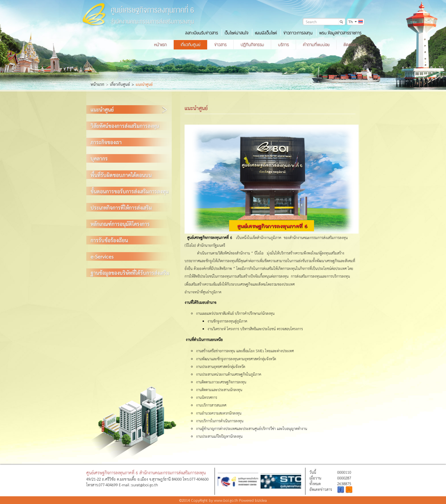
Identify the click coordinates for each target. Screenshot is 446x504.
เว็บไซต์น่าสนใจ (236, 33)
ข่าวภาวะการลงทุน (298, 33)
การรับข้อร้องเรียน (109, 240)
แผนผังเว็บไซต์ (266, 33)
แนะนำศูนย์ (102, 109)
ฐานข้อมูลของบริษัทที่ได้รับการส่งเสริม (130, 273)
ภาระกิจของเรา (106, 142)
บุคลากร (99, 158)
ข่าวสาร (220, 45)
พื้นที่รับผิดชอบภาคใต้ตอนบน (121, 175)
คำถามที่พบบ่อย (316, 45)
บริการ (283, 45)
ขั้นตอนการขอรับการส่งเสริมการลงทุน (130, 191)
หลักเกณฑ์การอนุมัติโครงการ (120, 224)
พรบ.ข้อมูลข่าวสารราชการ (340, 33)
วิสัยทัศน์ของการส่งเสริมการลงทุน (125, 126)
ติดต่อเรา (351, 45)
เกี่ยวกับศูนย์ (190, 45)
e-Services (102, 256)
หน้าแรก (160, 45)
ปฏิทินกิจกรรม (252, 45)
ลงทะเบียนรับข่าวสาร (202, 33)
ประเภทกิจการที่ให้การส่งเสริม (121, 207)
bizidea (261, 500)
